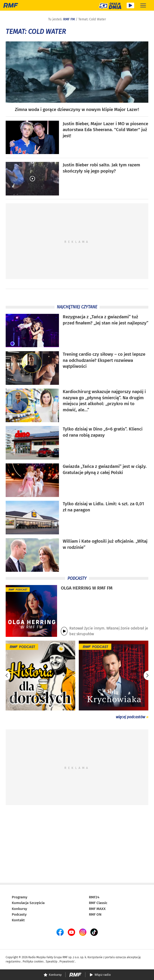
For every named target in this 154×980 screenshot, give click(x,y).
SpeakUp (52, 962)
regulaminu (13, 962)
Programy (20, 897)
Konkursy (19, 909)
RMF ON (95, 914)
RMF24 (94, 897)
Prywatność (67, 962)
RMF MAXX (97, 909)
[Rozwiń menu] (143, 5)
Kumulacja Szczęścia (28, 903)
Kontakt (18, 920)
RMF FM (69, 19)
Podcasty (19, 914)
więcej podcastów (130, 717)
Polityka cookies (33, 962)
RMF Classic (98, 903)
